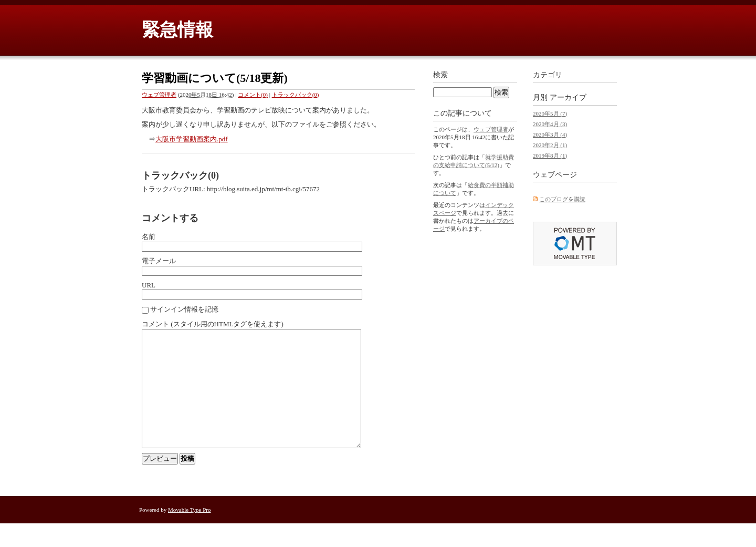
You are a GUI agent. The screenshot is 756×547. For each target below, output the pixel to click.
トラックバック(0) (296, 95)
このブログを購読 (562, 199)
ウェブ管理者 (159, 95)
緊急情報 (177, 30)
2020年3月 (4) (550, 135)
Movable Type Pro (190, 533)
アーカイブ (568, 97)
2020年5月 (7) (550, 113)
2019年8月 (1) (550, 156)
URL (149, 285)
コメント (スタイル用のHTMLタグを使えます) (213, 324)
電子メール (159, 261)
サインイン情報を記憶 (184, 309)
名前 (149, 237)
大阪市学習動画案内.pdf (192, 139)
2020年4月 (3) (550, 124)
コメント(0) (253, 95)
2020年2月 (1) (550, 145)
